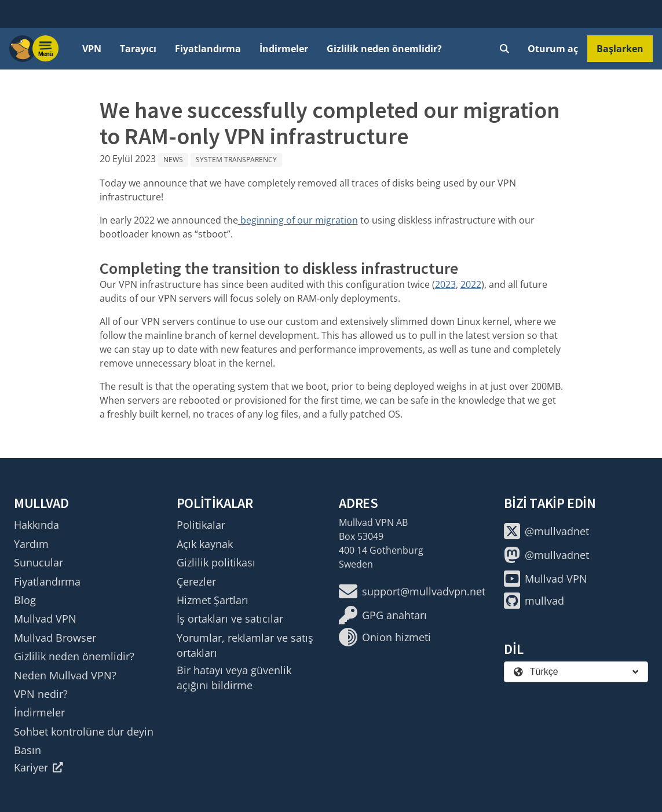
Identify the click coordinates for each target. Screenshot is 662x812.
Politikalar (201, 525)
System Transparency (236, 160)
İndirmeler (284, 49)
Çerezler (196, 581)
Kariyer (39, 767)
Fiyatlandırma (208, 49)
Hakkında (36, 525)
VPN (92, 49)
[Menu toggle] (46, 49)
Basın (28, 750)
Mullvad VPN (45, 619)
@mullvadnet (546, 531)
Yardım (31, 544)
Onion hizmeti (385, 637)
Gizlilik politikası (216, 562)
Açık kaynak (205, 544)
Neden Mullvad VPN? (65, 675)
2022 (471, 284)
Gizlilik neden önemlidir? (384, 49)
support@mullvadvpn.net (412, 591)
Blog (25, 600)
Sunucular (39, 562)
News (173, 160)
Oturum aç (553, 49)
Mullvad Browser (55, 638)
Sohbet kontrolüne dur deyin (84, 731)
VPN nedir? (41, 694)
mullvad (534, 601)
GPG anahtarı (383, 615)
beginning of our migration (298, 220)
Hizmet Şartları (213, 600)
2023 (445, 284)
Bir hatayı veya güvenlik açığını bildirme (234, 678)
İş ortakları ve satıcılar (230, 619)
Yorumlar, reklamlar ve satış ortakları (245, 645)
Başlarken (620, 49)
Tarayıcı (138, 49)
